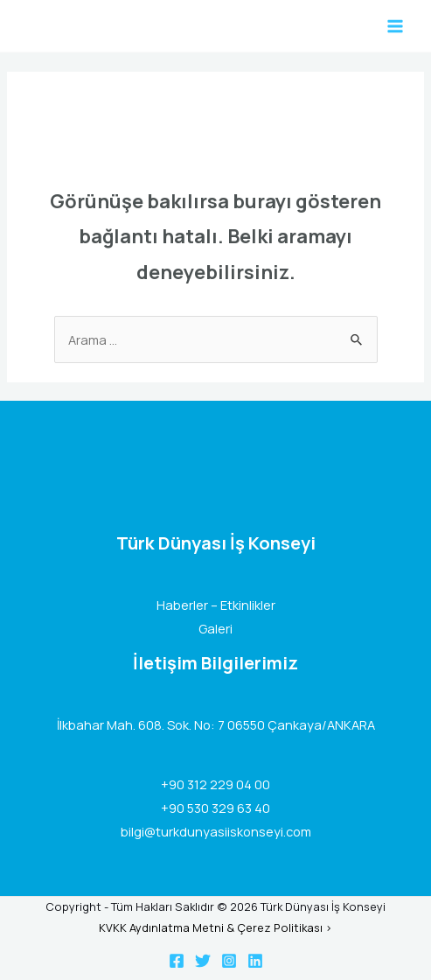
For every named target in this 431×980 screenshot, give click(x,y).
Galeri (215, 628)
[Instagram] (229, 961)
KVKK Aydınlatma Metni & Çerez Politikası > (215, 927)
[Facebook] (177, 961)
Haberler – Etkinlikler (216, 605)
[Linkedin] (255, 961)
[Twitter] (203, 961)
